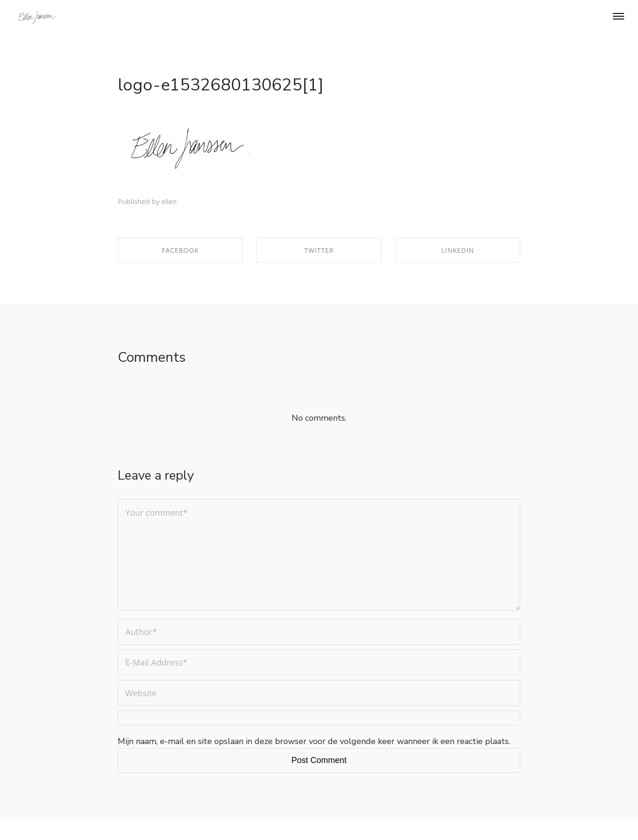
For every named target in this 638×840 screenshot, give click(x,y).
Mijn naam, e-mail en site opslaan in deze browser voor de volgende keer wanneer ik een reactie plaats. (314, 741)
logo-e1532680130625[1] (221, 85)
